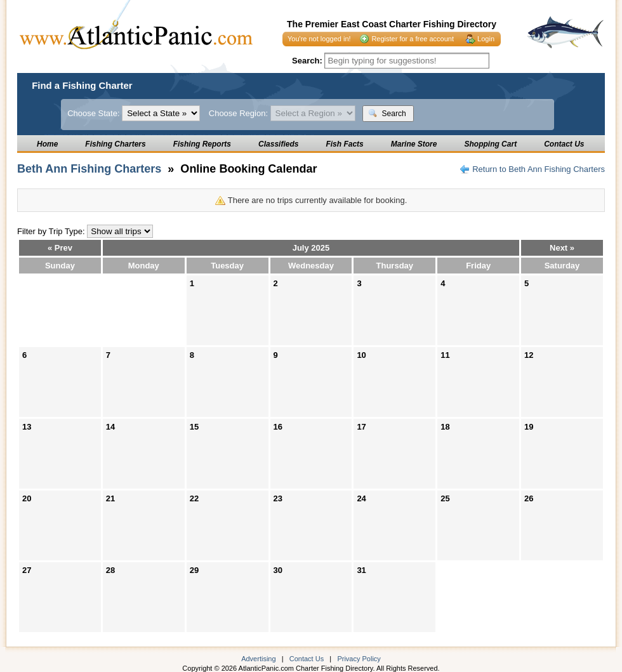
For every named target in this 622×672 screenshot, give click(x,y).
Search (387, 113)
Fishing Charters (115, 144)
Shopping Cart (490, 144)
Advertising (258, 659)
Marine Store (414, 144)
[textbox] (407, 61)
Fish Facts (344, 144)
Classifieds (278, 144)
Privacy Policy (359, 659)
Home (47, 144)
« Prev (60, 248)
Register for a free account (413, 39)
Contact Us (564, 144)
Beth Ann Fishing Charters (89, 169)
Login (486, 39)
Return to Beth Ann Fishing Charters (539, 169)
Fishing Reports (202, 144)
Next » (562, 248)
